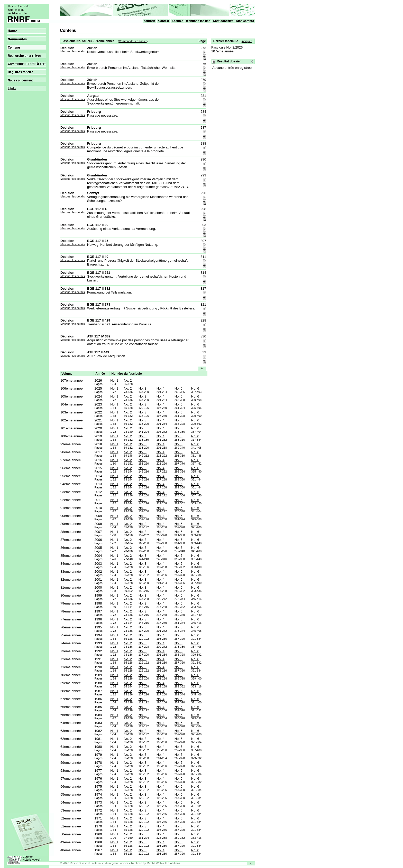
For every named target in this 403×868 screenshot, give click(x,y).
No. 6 (195, 388)
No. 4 (161, 388)
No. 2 (128, 380)
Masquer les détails (73, 51)
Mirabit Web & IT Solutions (163, 863)
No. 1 (114, 380)
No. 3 (143, 388)
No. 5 (178, 388)
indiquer (247, 41)
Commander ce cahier (133, 41)
